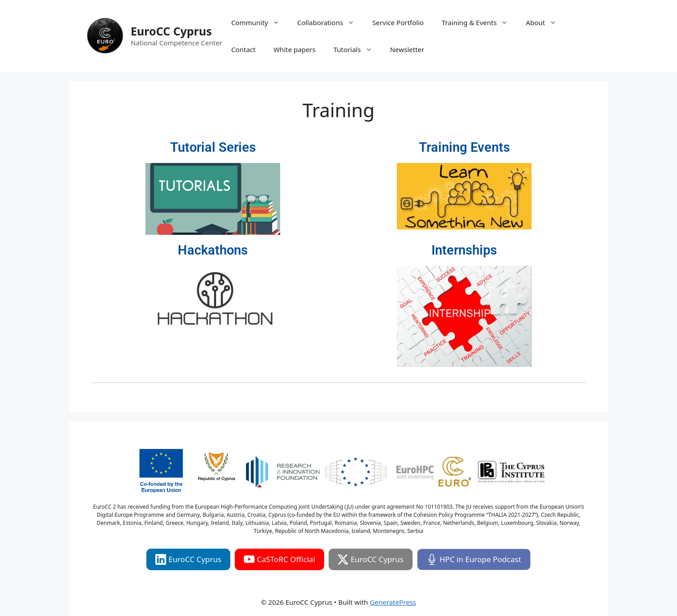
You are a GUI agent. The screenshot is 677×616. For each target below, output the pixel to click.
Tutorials (357, 49)
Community (260, 22)
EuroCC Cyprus (171, 31)
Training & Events (479, 22)
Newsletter (407, 49)
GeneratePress (393, 602)
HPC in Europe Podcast (474, 559)
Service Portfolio (398, 22)
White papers (295, 49)
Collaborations (330, 22)
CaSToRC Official (279, 559)
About (545, 22)
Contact (243, 49)
